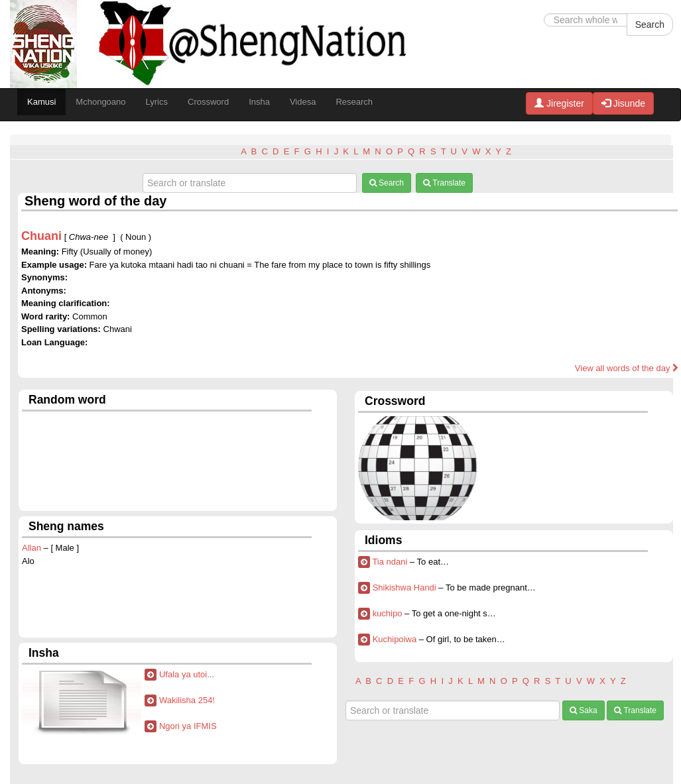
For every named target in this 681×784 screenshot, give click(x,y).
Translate (444, 183)
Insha (259, 102)
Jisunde (623, 103)
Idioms (383, 540)
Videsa (303, 102)
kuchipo (388, 613)
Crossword (208, 102)
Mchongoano (100, 102)
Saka (584, 710)
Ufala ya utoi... (187, 674)
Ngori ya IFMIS (188, 726)
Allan (31, 548)
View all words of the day (626, 368)
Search (650, 25)
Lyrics (157, 102)
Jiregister (559, 103)
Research (354, 102)
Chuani (41, 236)
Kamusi (41, 102)
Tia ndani (390, 562)
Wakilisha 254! (187, 700)
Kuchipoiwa (395, 639)
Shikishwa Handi (404, 588)
